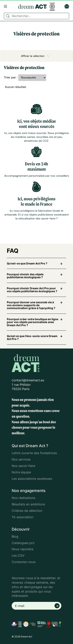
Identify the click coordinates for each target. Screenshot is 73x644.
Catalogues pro (23, 543)
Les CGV (18, 555)
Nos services (21, 459)
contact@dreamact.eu (28, 380)
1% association (22, 517)
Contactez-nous (24, 562)
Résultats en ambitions (28, 504)
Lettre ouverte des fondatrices (34, 453)
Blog (15, 536)
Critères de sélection (27, 511)
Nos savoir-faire (23, 466)
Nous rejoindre (22, 549)
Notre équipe (21, 472)
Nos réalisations (23, 498)
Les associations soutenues (32, 479)
